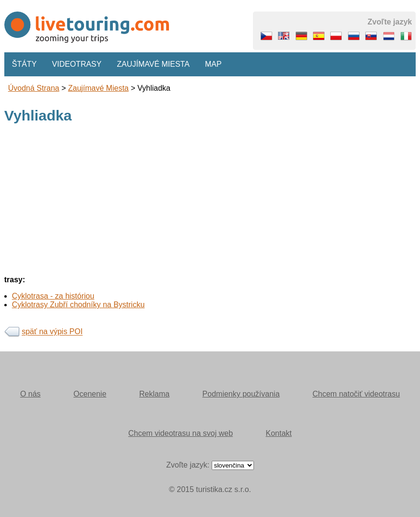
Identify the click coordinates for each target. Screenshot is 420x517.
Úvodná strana (34, 88)
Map (213, 64)
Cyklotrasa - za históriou (53, 296)
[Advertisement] (210, 201)
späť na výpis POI (52, 332)
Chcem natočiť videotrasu (356, 394)
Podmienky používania (241, 394)
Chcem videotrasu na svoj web (180, 433)
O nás (30, 394)
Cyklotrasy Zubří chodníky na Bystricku (78, 305)
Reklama (154, 394)
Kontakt (279, 433)
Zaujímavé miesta (153, 64)
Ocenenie (90, 394)
